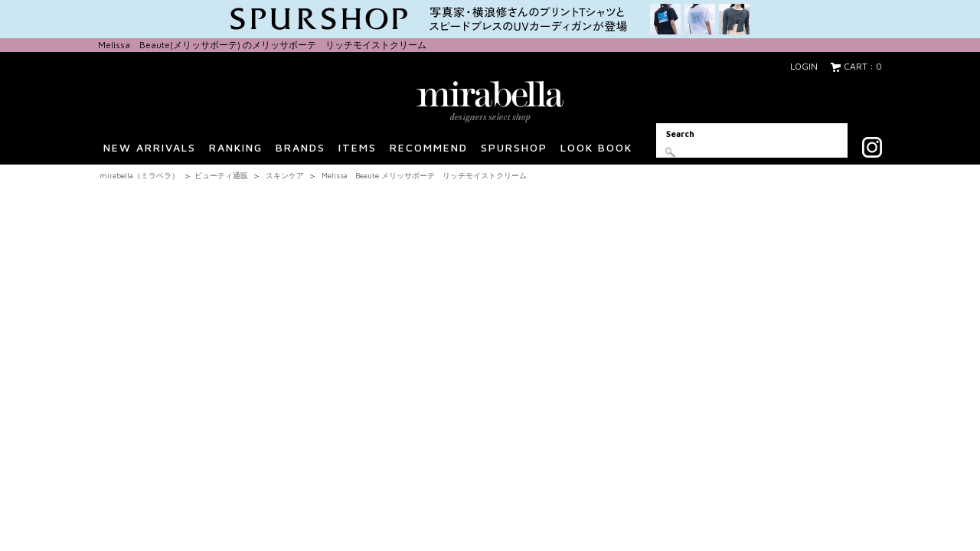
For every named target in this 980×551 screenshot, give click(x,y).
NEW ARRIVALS (150, 153)
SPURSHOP (514, 153)
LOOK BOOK (596, 153)
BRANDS (301, 153)
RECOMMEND (429, 153)
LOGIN (804, 66)
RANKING (236, 153)
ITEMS (358, 153)
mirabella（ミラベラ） (139, 175)
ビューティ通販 (221, 175)
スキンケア (285, 175)
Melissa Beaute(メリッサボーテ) (170, 45)
